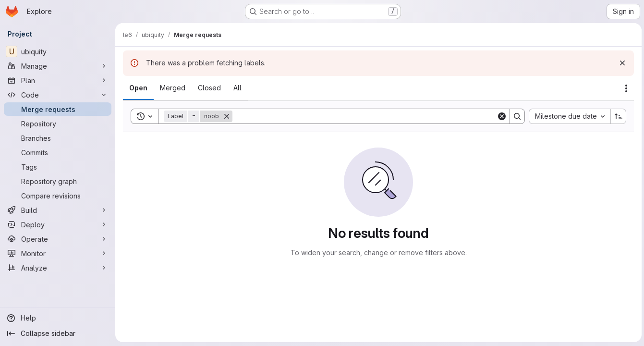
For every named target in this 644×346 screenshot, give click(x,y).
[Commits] (58, 152)
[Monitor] (58, 253)
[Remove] (227, 116)
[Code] (58, 95)
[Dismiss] (621, 63)
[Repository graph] (58, 181)
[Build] (58, 210)
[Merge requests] (58, 109)
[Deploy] (58, 224)
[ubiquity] (58, 51)
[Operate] (58, 239)
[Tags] (58, 167)
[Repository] (58, 124)
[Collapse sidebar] (58, 334)
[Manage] (58, 66)
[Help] (58, 318)
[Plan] (58, 80)
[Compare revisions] (58, 196)
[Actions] (625, 88)
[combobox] (568, 116)
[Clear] (500, 116)
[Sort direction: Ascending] (617, 116)
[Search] (364, 116)
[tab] (138, 88)
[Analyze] (58, 268)
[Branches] (58, 138)
